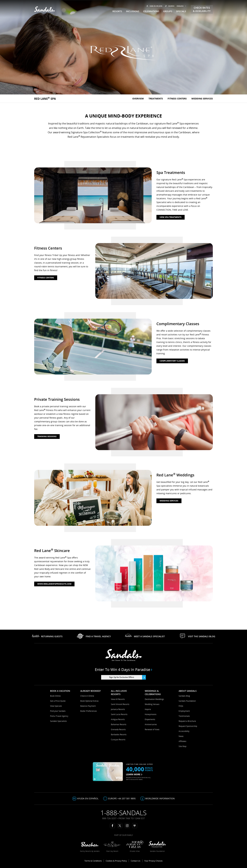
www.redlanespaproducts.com (54, 584)
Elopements (150, 719)
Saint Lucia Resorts (119, 714)
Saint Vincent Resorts (120, 704)
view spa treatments (171, 217)
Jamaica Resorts (118, 709)
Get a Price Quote (58, 701)
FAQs (181, 706)
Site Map (182, 746)
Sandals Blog (184, 696)
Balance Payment (88, 706)
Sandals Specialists (58, 721)
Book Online (55, 696)
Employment (184, 711)
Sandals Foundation (187, 701)
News (181, 736)
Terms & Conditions (93, 861)
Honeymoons (151, 714)
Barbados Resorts (119, 734)
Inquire (148, 709)
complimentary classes (172, 361)
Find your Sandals (58, 711)
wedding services (169, 501)
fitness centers (46, 278)
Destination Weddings (154, 699)
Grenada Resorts (118, 729)
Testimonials (184, 716)
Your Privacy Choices (153, 861)
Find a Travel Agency (59, 716)
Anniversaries (151, 724)
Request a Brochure (187, 721)
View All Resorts (118, 699)
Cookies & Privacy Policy (116, 861)
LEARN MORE (134, 774)
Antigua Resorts (118, 719)
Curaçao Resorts (118, 740)
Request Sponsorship (188, 726)
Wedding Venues (152, 704)
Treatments (156, 99)
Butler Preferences (89, 711)
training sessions (47, 436)
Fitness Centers (177, 99)
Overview (138, 99)
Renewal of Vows (152, 729)
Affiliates (182, 741)
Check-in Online (87, 696)
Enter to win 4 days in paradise (124, 670)
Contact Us (136, 861)
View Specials (56, 706)
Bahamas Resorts (119, 724)
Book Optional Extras (89, 701)
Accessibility (184, 731)
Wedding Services (202, 99)
